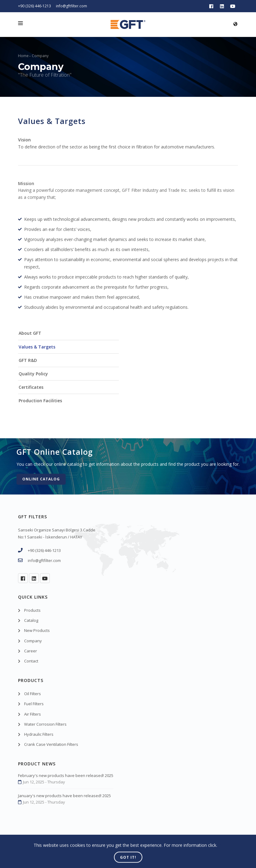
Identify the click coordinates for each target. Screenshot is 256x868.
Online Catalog (41, 479)
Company (40, 56)
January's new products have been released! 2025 (64, 796)
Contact (31, 661)
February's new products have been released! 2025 (66, 775)
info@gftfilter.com (71, 6)
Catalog (31, 620)
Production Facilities (40, 401)
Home (23, 56)
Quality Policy (33, 374)
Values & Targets (37, 347)
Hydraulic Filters (39, 734)
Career (31, 651)
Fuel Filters (34, 704)
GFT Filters (51, 848)
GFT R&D (28, 360)
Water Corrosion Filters (45, 724)
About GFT (30, 333)
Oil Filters (33, 694)
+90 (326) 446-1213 (35, 6)
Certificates (31, 387)
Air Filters (33, 714)
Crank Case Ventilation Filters (51, 744)
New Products (37, 630)
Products (32, 610)
